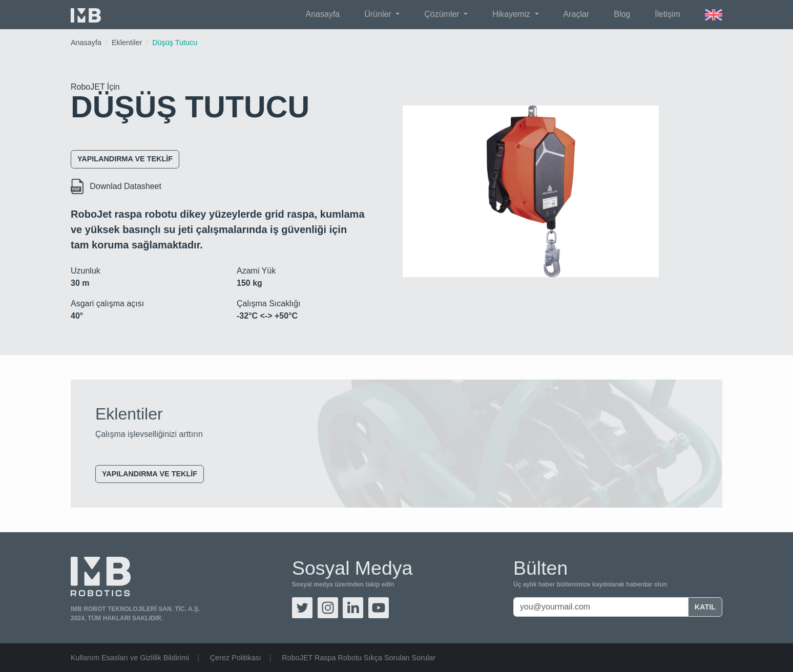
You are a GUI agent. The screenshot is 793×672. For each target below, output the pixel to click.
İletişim (667, 14)
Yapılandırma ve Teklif (125, 159)
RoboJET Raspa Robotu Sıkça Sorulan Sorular (359, 658)
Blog (622, 14)
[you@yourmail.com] (601, 607)
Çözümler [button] (443, 14)
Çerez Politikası (236, 658)
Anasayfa (323, 14)
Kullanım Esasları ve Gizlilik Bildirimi (130, 658)
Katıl (705, 607)
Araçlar (577, 14)
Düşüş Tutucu (175, 43)
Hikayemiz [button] (512, 14)
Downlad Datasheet (116, 187)
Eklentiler (127, 43)
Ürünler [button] (379, 14)
